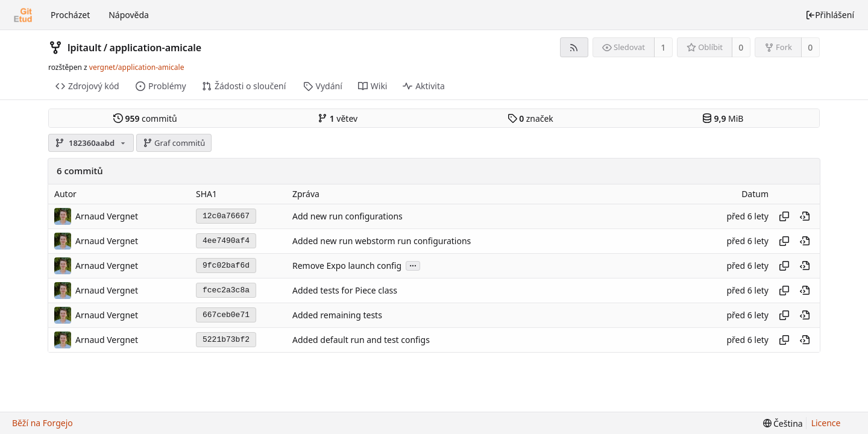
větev (338, 118)
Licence (826, 423)
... (413, 265)
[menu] (783, 423)
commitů (145, 118)
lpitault (84, 48)
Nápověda (129, 15)
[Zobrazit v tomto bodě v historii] (805, 216)
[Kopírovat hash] (784, 216)
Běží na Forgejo (42, 423)
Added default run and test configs (361, 340)
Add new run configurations (348, 216)
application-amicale (156, 48)
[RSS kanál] (574, 47)
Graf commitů (174, 143)
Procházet (70, 15)
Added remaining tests (337, 315)
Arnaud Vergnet (107, 216)
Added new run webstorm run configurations (382, 241)
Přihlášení (830, 15)
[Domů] (23, 15)
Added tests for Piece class (345, 290)
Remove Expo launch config (347, 266)
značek (530, 118)
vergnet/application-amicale (137, 67)
